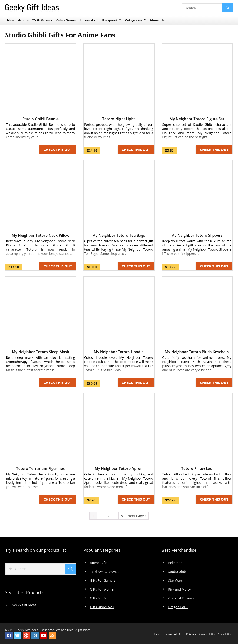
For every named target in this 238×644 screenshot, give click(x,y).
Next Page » (137, 516)
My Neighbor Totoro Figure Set (197, 119)
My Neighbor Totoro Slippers (197, 235)
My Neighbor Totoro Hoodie (119, 352)
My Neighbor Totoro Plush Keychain (197, 352)
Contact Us (207, 634)
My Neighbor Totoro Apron (119, 468)
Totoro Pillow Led (197, 468)
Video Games (66, 20)
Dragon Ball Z (178, 607)
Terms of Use (174, 634)
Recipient (110, 20)
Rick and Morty (179, 589)
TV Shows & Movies (104, 572)
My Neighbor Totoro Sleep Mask (40, 352)
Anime (23, 20)
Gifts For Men (100, 598)
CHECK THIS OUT (58, 149)
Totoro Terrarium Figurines (41, 468)
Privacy (191, 634)
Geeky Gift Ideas (24, 605)
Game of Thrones (181, 598)
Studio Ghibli (178, 572)
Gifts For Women (103, 589)
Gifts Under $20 (102, 607)
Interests (88, 20)
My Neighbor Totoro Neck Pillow (40, 235)
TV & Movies (42, 20)
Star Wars (175, 581)
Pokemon (175, 563)
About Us (157, 20)
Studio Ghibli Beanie (40, 119)
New (11, 20)
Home (157, 634)
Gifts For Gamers (103, 581)
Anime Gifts (99, 563)
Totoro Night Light (119, 119)
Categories (134, 20)
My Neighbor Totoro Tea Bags (119, 235)
